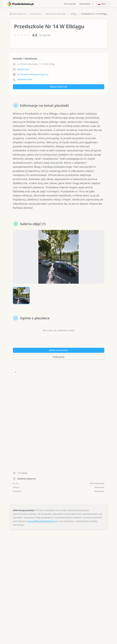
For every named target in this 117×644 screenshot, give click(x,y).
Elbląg (73, 14)
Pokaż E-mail (23, 69)
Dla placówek (87, 4)
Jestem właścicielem (59, 350)
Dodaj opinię (58, 357)
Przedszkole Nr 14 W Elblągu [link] (94, 14)
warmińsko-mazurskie (56, 14)
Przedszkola (36, 14)
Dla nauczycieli (70, 4)
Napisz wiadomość (58, 87)
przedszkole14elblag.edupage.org (33, 74)
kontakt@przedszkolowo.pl (41, 521)
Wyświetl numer (25, 79)
